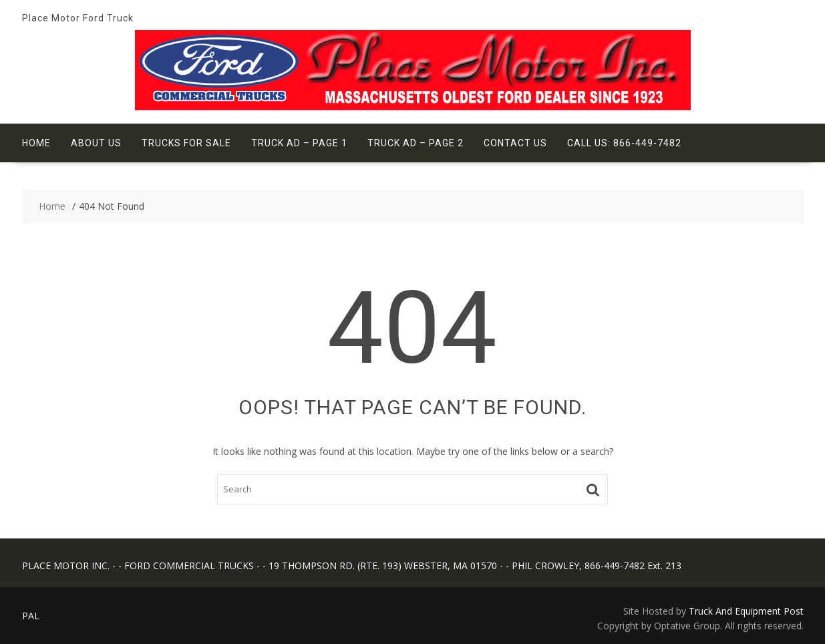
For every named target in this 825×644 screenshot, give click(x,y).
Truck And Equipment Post (746, 611)
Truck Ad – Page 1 (299, 143)
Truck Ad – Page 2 (416, 143)
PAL (31, 616)
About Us (96, 143)
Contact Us (515, 143)
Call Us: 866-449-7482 (624, 143)
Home (36, 143)
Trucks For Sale (186, 143)
